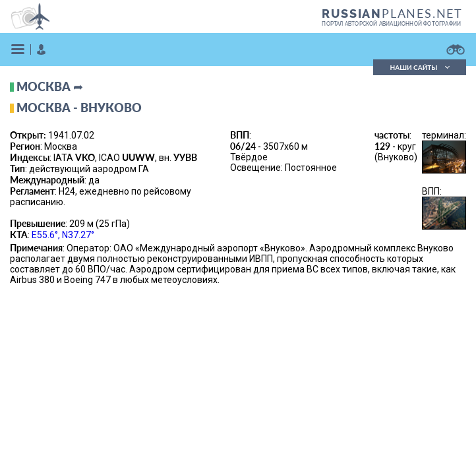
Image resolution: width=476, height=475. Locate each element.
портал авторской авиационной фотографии (391, 24)
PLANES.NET (392, 13)
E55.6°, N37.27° (63, 235)
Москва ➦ (50, 86)
